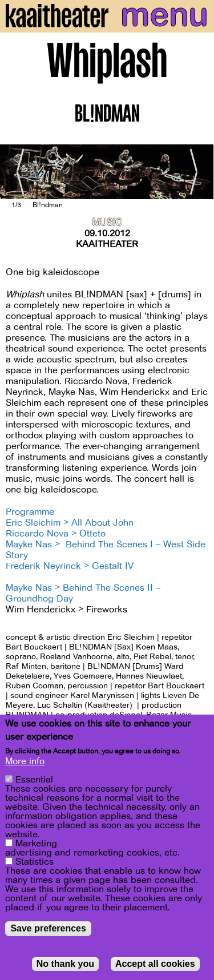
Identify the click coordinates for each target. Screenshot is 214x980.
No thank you (65, 964)
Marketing (36, 844)
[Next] (197, 172)
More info (25, 761)
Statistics (35, 862)
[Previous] (17, 172)
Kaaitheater (107, 244)
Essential (34, 780)
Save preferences (48, 928)
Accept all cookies (155, 964)
